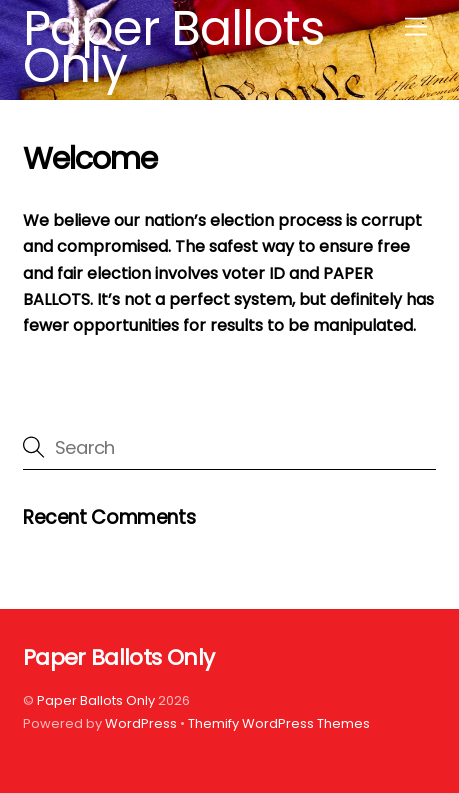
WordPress (141, 723)
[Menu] (416, 27)
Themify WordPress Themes (279, 723)
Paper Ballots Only (96, 700)
